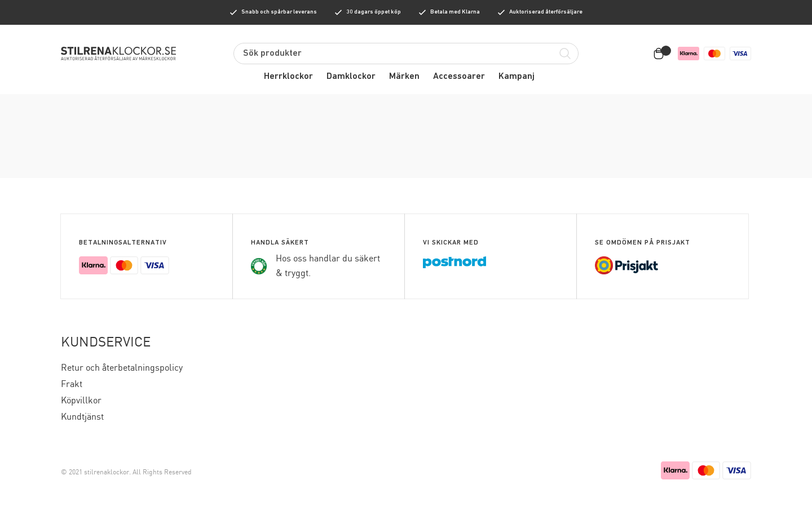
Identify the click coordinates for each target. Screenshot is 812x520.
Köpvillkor (81, 401)
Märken (404, 77)
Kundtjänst (82, 417)
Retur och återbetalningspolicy (122, 368)
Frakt (72, 385)
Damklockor (351, 77)
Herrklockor (288, 77)
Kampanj (517, 77)
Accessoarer (459, 77)
